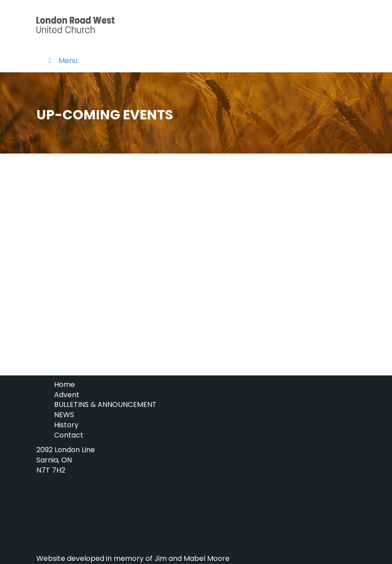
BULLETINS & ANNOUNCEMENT (105, 404)
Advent (67, 395)
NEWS (64, 415)
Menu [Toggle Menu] (61, 61)
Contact (69, 435)
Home (65, 385)
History (66, 425)
